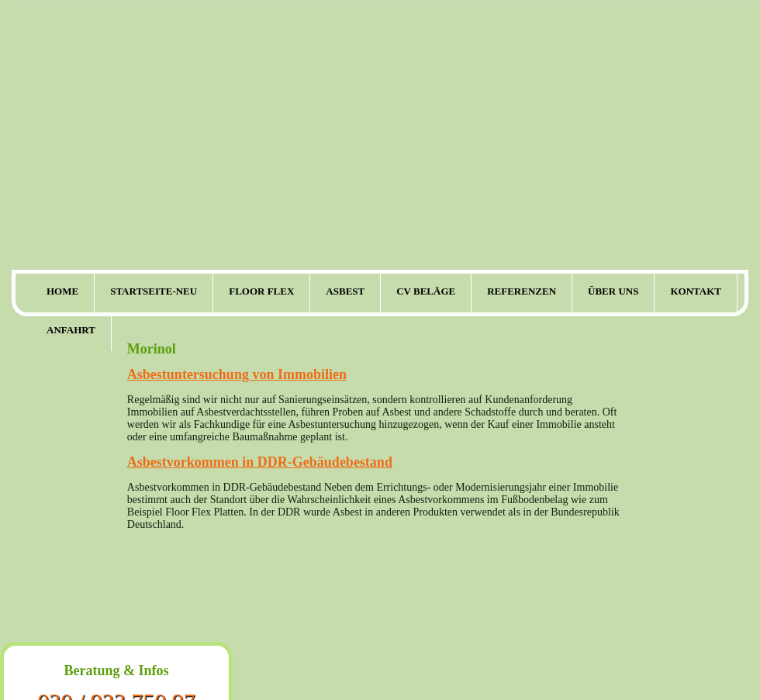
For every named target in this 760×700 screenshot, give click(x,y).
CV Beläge (426, 291)
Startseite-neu (154, 291)
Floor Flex (261, 291)
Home (62, 291)
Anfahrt (71, 330)
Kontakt (696, 291)
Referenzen (522, 291)
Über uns (613, 291)
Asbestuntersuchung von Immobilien (237, 374)
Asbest (345, 291)
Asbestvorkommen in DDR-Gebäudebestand (260, 462)
